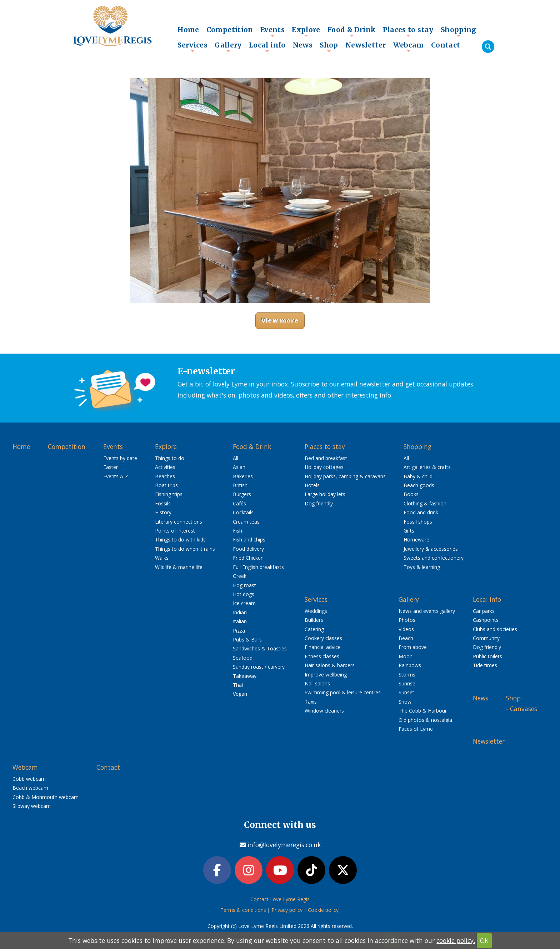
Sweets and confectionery (434, 558)
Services (192, 47)
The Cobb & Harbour (423, 711)
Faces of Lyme (416, 729)
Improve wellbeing (326, 675)
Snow (405, 702)
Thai (238, 685)
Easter (111, 467)
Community (486, 638)
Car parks (484, 611)
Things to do (170, 458)
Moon (406, 656)
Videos (406, 629)
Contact (446, 45)
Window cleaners (324, 711)
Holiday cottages (324, 467)
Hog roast (244, 585)
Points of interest (175, 531)
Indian (240, 612)
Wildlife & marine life (179, 567)
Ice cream (244, 603)
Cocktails (243, 512)
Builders (314, 620)
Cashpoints (486, 620)
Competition (230, 30)
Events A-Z (116, 476)
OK (484, 940)
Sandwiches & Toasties (260, 648)
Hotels (312, 485)
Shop (329, 47)
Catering (314, 629)
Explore (306, 31)
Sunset (406, 692)
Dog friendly (319, 503)
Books (411, 494)
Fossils (163, 503)
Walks (162, 558)
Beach (406, 638)
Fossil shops (418, 522)
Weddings (316, 611)
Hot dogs (244, 594)
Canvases (524, 709)
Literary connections (179, 522)
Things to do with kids (180, 540)
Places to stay (408, 31)
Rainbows (410, 665)
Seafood (243, 658)
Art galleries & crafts (427, 467)
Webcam (409, 47)
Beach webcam (30, 788)
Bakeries (243, 476)
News (303, 45)
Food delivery (248, 549)
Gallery (228, 47)
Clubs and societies (495, 629)
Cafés (239, 503)
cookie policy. (456, 940)
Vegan (240, 694)
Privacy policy (287, 910)
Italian (240, 621)
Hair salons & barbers (330, 665)
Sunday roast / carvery (259, 667)
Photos (407, 620)
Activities (165, 467)
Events (272, 31)
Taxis (311, 702)
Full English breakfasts (258, 567)
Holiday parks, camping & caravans (345, 476)
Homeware (416, 540)
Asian (239, 467)
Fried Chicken (248, 558)
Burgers (242, 494)
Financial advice (323, 647)
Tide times (485, 665)
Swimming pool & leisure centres (343, 692)
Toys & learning (422, 567)
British (240, 485)
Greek (240, 576)
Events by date (120, 458)
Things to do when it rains (185, 549)
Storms (407, 675)
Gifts (409, 531)
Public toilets (487, 656)
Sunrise (407, 683)
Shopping (459, 31)
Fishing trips (169, 494)
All (236, 458)
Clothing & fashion (425, 503)
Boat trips (166, 485)
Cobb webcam (29, 779)
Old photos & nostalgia (425, 720)
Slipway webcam (32, 806)
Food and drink (421, 512)
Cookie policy (323, 910)
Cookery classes (323, 638)
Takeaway (245, 676)
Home (188, 30)
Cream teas (246, 522)
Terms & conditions (243, 910)
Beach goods (419, 485)
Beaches (165, 476)
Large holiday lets (325, 494)
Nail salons (317, 683)
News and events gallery (427, 611)
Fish (237, 531)
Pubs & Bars (247, 640)
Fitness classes (322, 656)
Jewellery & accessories (431, 549)
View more (280, 320)
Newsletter (366, 45)
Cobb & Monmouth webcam (46, 797)
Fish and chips (249, 540)
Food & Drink (352, 31)
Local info (267, 47)
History (163, 512)
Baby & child (418, 476)
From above (413, 647)
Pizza (239, 631)
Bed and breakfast (326, 458)
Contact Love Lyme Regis (280, 899)
